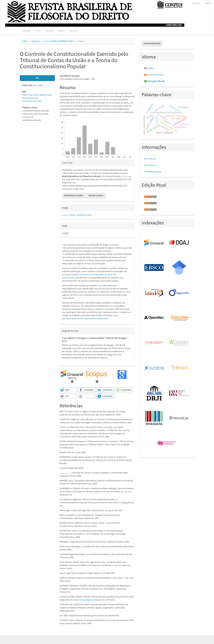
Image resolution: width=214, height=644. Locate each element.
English (151, 68)
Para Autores (150, 165)
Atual (38, 31)
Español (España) (155, 75)
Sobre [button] (62, 31)
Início (25, 41)
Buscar (74, 31)
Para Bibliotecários (153, 172)
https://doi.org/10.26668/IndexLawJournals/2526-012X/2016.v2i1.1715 (37, 98)
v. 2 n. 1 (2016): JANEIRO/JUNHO (59, 41)
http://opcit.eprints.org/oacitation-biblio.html (87, 318)
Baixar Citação (96, 195)
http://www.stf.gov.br (84, 600)
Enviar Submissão (152, 43)
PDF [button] (37, 78)
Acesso (208, 3)
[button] (68, 390)
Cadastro (196, 3)
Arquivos (49, 31)
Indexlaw (26, 31)
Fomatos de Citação (74, 195)
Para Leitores (150, 159)
